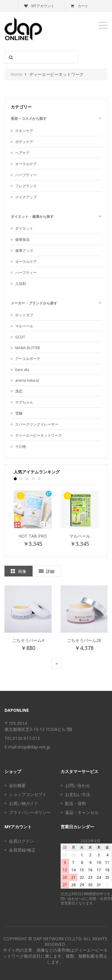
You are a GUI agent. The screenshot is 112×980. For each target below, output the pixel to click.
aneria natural (27, 380)
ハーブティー (26, 175)
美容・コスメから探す (29, 118)
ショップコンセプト (28, 794)
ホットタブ (24, 315)
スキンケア (24, 131)
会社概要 (17, 785)
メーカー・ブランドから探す (34, 303)
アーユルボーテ (28, 359)
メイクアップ (26, 197)
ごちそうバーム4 (28, 640)
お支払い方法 (78, 794)
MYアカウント (39, 6)
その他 (21, 446)
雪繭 (19, 413)
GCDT (20, 337)
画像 (22, 571)
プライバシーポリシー (30, 812)
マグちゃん (24, 402)
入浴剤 (21, 284)
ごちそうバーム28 (84, 640)
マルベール (24, 326)
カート (80, 6)
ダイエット (24, 228)
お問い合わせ (78, 785)
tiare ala (22, 370)
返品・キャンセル (82, 812)
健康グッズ (24, 250)
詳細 (50, 571)
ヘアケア (22, 153)
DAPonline (17, 710)
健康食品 (22, 239)
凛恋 (19, 391)
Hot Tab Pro (33, 536)
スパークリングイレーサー (37, 424)
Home (16, 74)
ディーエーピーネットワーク (39, 435)
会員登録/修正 (22, 850)
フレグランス (26, 186)
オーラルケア (26, 164)
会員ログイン (22, 841)
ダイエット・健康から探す (32, 216)
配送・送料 (76, 803)
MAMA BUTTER (28, 348)
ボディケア (24, 142)
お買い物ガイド (24, 803)
